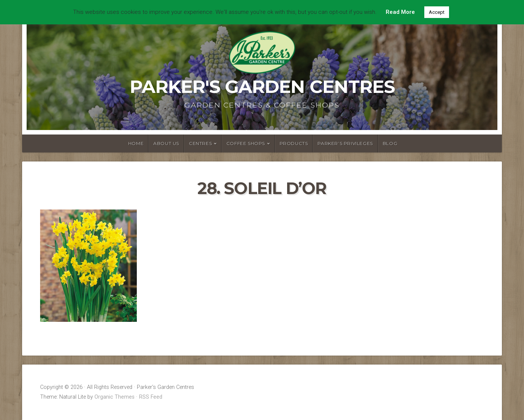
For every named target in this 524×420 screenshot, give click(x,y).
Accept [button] (437, 12)
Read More (400, 12)
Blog (390, 143)
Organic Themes (115, 397)
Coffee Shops (246, 143)
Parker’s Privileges (345, 143)
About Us (166, 143)
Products (294, 143)
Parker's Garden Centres (262, 87)
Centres (200, 143)
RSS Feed (151, 397)
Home (136, 143)
